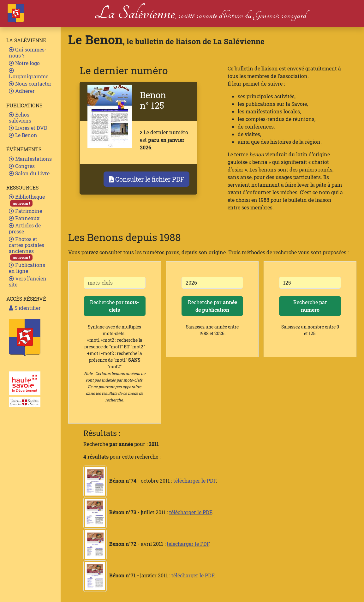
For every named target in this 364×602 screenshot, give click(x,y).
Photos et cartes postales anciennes (27, 248)
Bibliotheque (27, 200)
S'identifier (25, 308)
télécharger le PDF (195, 481)
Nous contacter (30, 84)
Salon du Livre (29, 173)
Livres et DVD (28, 128)
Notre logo (24, 63)
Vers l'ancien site (28, 281)
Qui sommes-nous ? (28, 52)
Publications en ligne (27, 268)
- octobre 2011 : (128, 481)
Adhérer (22, 91)
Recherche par (114, 306)
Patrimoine (25, 211)
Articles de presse (25, 228)
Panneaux (24, 218)
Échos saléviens (20, 117)
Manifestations (30, 159)
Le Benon (23, 135)
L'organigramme (29, 74)
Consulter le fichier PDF (146, 179)
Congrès (22, 166)
